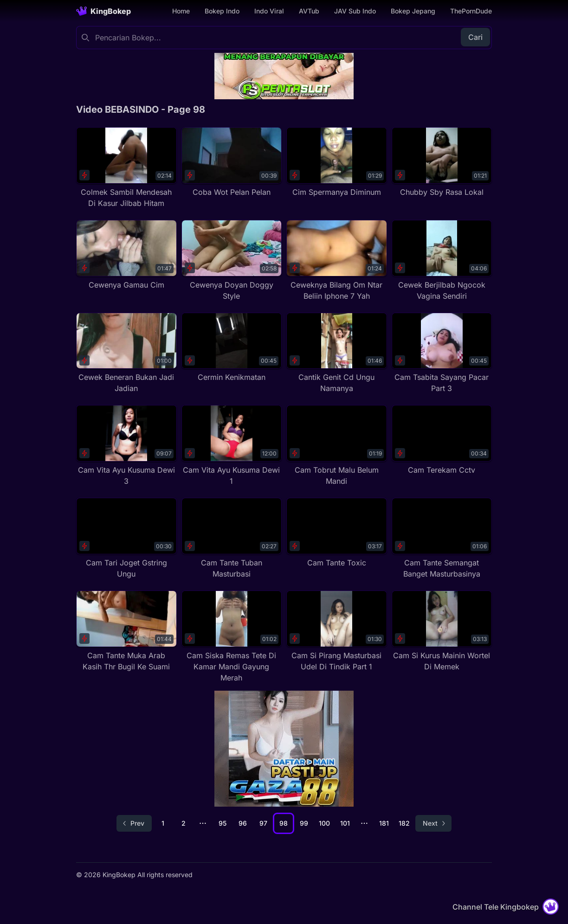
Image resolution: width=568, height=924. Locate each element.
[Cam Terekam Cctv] (442, 440)
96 (243, 823)
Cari (475, 37)
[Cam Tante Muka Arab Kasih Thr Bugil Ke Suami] (126, 631)
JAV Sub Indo (355, 11)
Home (181, 11)
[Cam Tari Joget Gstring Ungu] (126, 539)
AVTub (309, 11)
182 (404, 823)
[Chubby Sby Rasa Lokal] (442, 162)
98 (284, 823)
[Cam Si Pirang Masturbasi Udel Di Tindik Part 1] (337, 631)
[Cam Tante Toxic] (337, 533)
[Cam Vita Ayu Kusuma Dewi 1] (232, 446)
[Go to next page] (433, 823)
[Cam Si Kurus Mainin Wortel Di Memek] (442, 631)
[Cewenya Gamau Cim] (126, 255)
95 (223, 823)
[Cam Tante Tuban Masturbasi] (232, 539)
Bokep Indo (222, 11)
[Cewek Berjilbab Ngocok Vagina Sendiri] (442, 261)
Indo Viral (269, 11)
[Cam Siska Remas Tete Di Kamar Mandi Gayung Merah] (232, 637)
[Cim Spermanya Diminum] (337, 162)
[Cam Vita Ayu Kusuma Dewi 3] (126, 446)
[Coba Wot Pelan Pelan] (232, 162)
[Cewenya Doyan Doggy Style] (232, 261)
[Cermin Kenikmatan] (232, 348)
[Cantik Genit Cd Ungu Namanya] (337, 353)
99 (304, 823)
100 (324, 823)
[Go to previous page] (134, 823)
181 (384, 823)
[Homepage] (103, 11)
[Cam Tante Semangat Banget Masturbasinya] (442, 539)
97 (263, 823)
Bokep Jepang (413, 11)
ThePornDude (471, 11)
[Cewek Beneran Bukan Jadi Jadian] (126, 353)
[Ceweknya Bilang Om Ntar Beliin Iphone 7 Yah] (337, 261)
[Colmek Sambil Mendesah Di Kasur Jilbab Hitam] (126, 168)
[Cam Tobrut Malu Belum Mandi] (337, 446)
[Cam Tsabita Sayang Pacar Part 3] (442, 353)
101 (345, 823)
